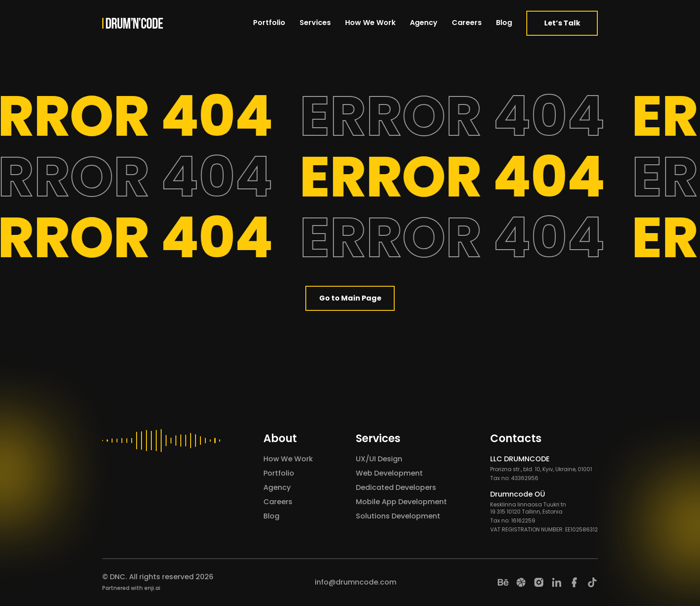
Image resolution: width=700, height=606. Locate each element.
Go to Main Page (350, 298)
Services (315, 23)
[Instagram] (539, 582)
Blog (504, 23)
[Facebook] (575, 582)
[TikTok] (592, 582)
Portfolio (269, 23)
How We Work (370, 23)
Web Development (389, 473)
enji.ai (152, 588)
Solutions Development (398, 516)
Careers (467, 23)
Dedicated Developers (396, 487)
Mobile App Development (401, 502)
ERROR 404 (457, 116)
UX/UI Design (379, 459)
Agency (424, 23)
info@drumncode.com (356, 582)
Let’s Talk (562, 23)
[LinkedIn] (557, 582)
